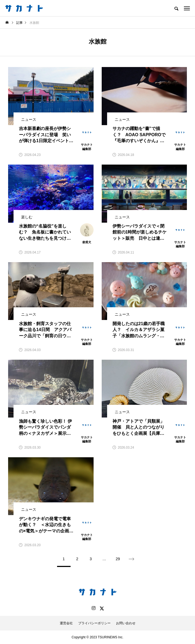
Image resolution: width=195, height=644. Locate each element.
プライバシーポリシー (94, 623)
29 (118, 559)
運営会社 (66, 623)
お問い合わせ (126, 623)
